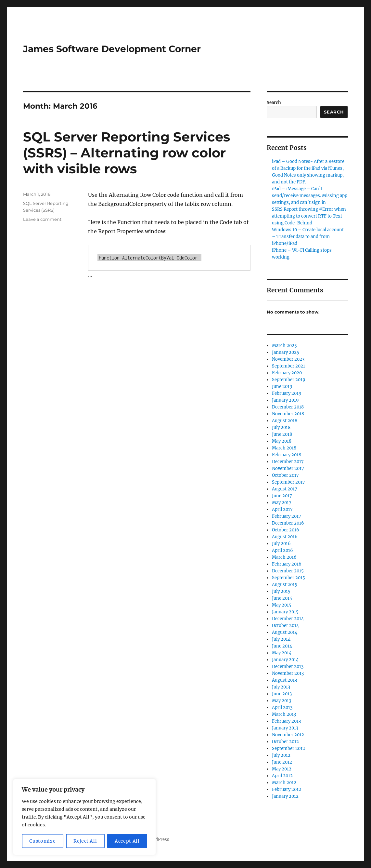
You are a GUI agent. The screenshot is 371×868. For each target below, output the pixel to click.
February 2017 (287, 516)
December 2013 (288, 667)
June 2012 (282, 762)
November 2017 (288, 468)
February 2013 (286, 721)
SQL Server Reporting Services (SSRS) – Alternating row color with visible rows (127, 153)
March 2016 (284, 557)
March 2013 (284, 714)
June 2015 (282, 598)
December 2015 (288, 571)
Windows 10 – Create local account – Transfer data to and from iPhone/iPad (308, 237)
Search (274, 103)
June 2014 (282, 646)
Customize (42, 841)
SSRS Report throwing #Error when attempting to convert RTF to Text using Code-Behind (309, 216)
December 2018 (288, 407)
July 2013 (281, 687)
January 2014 (285, 660)
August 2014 (285, 632)
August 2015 (285, 585)
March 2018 (284, 448)
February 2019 (287, 393)
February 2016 (287, 564)
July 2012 (281, 755)
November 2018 (288, 414)
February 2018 (287, 455)
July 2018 (281, 427)
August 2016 (285, 537)
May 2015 (282, 605)
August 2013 (284, 680)
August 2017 (285, 489)
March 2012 (284, 783)
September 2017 (288, 482)
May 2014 (282, 653)
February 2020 (287, 373)
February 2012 (287, 789)
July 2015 (281, 591)
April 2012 (282, 776)
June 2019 (282, 387)
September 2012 (288, 748)
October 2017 (285, 475)
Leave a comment (42, 219)
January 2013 (285, 728)
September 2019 (289, 380)
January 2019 (285, 400)
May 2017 (282, 503)
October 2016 (286, 530)
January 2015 (285, 612)
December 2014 (288, 619)
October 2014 (285, 626)
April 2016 (282, 550)
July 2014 (281, 639)
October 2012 (285, 742)
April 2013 (282, 708)
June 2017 (282, 496)
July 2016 (281, 544)
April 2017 (282, 509)
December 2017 (288, 462)
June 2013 (282, 694)
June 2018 (282, 434)
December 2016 (288, 523)
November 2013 (288, 673)
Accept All (127, 841)
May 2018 (282, 441)
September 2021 (288, 366)
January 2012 (285, 796)
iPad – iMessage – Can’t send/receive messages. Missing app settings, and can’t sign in (310, 196)
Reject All (85, 841)
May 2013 (281, 701)
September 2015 (288, 578)
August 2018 (285, 421)
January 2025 (286, 352)
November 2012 (288, 735)
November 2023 (288, 359)
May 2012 (282, 769)
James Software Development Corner (112, 49)
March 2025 (284, 346)
